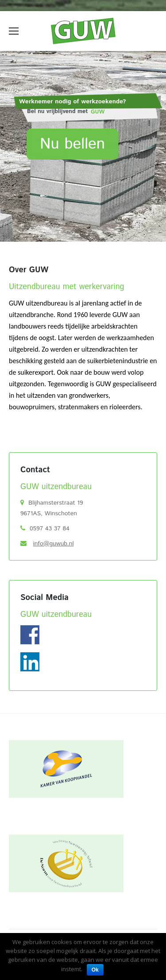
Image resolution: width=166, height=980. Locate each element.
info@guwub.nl (54, 544)
